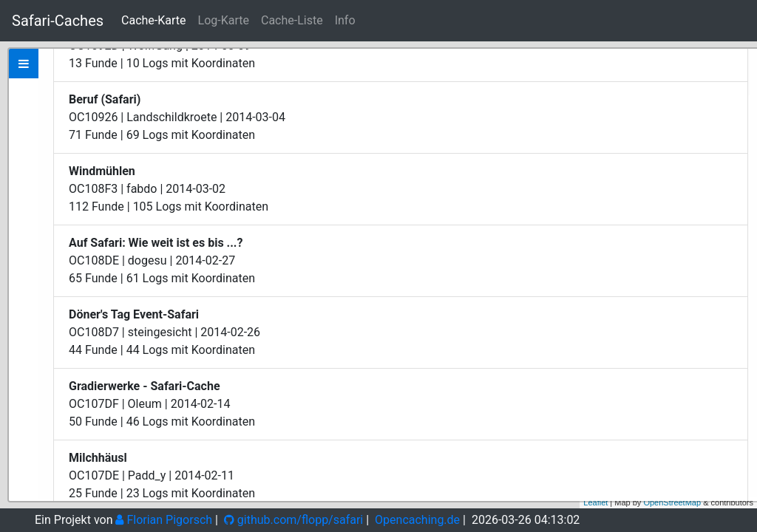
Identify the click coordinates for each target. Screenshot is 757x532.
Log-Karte (224, 20)
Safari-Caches (58, 21)
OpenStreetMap (672, 502)
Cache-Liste (292, 20)
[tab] (24, 64)
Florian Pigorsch (164, 520)
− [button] (737, 83)
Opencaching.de (417, 520)
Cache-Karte (153, 20)
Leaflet (595, 502)
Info (345, 20)
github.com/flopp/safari (293, 520)
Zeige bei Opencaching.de (165, 197)
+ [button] (737, 61)
